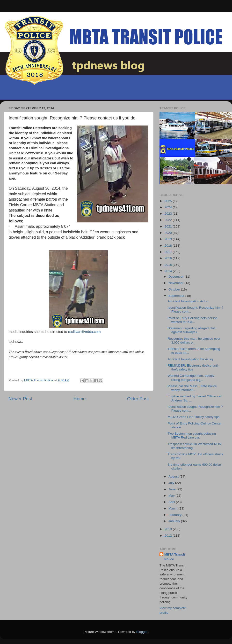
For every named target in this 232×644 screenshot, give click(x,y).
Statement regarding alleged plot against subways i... (191, 330)
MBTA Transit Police (175, 557)
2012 (169, 536)
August (174, 476)
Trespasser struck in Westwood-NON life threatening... (195, 446)
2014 (169, 271)
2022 (169, 220)
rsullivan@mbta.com (84, 332)
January (175, 521)
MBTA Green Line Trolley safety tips (194, 417)
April (172, 502)
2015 (169, 265)
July (172, 483)
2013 (169, 529)
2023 (169, 214)
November (176, 283)
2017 (169, 252)
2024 (169, 207)
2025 (169, 201)
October (175, 289)
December (176, 277)
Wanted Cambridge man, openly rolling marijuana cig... (191, 378)
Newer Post (20, 399)
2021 (169, 226)
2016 (169, 258)
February (175, 515)
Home (80, 399)
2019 (169, 239)
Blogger (142, 632)
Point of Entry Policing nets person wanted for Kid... (193, 320)
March (173, 508)
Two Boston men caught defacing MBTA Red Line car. (192, 436)
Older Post (138, 399)
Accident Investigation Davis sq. (191, 359)
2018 (169, 246)
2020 (169, 233)
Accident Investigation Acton (188, 301)
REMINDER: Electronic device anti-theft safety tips (193, 367)
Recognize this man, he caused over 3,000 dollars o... (194, 341)
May (172, 496)
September (177, 296)
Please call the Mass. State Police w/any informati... (192, 388)
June (172, 489)
